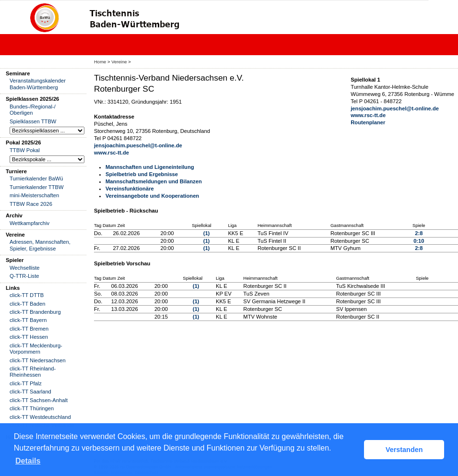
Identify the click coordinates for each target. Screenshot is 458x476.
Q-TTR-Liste (24, 276)
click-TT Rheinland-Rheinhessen (33, 372)
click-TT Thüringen (32, 408)
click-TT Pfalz (26, 383)
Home (100, 62)
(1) (207, 233)
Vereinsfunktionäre (130, 189)
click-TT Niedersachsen (38, 360)
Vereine (119, 62)
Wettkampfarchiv (29, 223)
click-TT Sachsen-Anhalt (39, 400)
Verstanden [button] (404, 450)
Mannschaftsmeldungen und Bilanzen (154, 181)
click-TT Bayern (28, 320)
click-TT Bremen (29, 329)
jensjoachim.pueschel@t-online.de (138, 145)
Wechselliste (25, 268)
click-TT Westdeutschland (40, 417)
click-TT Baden (27, 304)
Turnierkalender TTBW (37, 187)
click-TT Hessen (29, 337)
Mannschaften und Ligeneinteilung (150, 167)
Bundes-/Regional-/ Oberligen (33, 110)
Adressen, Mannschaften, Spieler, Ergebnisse (40, 245)
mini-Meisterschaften (34, 195)
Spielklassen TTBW (33, 121)
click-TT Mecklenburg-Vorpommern (36, 349)
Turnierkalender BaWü (36, 178)
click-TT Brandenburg (35, 312)
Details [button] (28, 461)
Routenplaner (368, 122)
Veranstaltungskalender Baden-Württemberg (38, 84)
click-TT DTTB (27, 295)
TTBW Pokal (25, 150)
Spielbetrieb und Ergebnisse (142, 174)
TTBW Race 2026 (31, 204)
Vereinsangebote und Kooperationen (152, 196)
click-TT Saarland (30, 392)
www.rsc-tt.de (112, 153)
